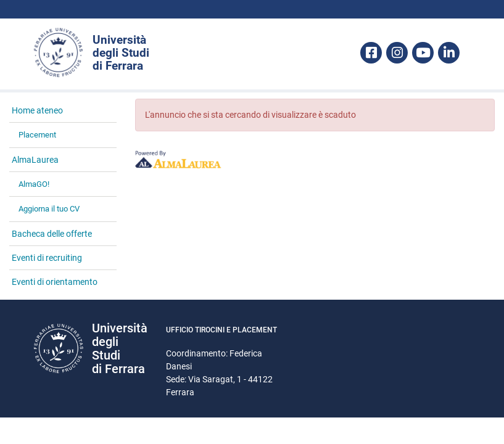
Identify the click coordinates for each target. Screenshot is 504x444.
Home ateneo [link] (37, 110)
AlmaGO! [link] (34, 184)
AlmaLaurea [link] (35, 160)
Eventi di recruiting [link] (47, 258)
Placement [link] (37, 135)
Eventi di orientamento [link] (55, 282)
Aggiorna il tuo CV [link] (49, 209)
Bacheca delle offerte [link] (52, 234)
